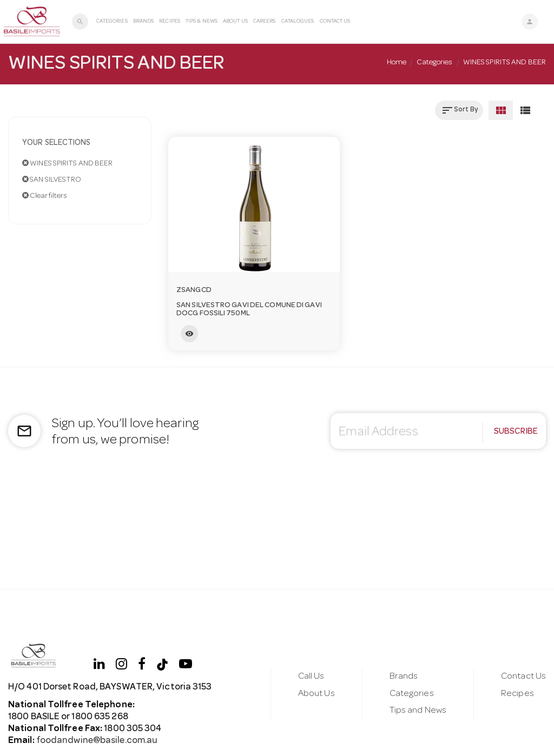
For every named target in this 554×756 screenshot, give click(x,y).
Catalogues (298, 22)
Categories (112, 22)
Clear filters (45, 196)
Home (397, 63)
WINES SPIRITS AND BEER (67, 163)
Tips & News (202, 22)
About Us (235, 22)
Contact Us (335, 22)
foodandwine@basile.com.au (96, 741)
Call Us (311, 677)
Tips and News (418, 711)
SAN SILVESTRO (52, 180)
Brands (144, 22)
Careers (265, 22)
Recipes (170, 22)
